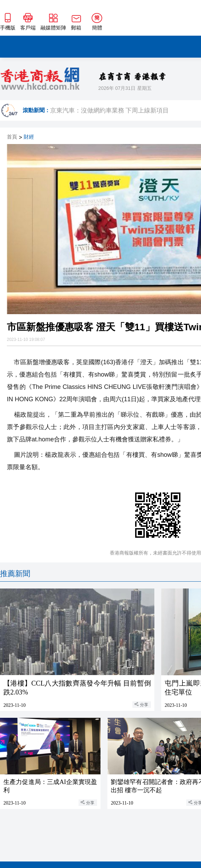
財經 (29, 137)
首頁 (12, 137)
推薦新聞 (15, 574)
